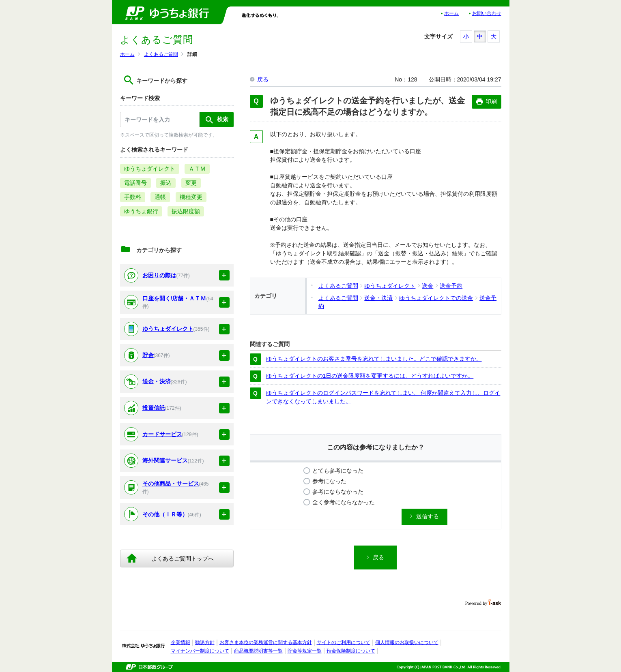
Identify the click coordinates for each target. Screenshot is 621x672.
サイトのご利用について (344, 642)
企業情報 (180, 642)
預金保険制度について (351, 651)
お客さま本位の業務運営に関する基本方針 (266, 642)
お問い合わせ (487, 13)
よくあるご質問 (161, 54)
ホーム (451, 13)
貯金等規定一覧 (305, 651)
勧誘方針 (205, 642)
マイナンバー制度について (200, 651)
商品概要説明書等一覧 (258, 651)
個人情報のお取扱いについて (407, 642)
